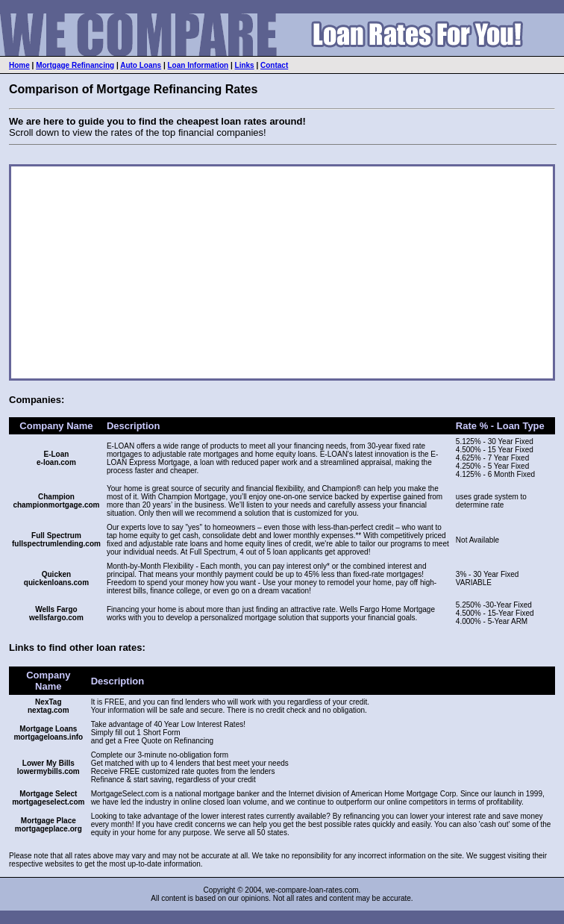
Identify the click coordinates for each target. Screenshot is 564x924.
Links (245, 65)
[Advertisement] (189, 272)
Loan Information (198, 65)
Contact (274, 65)
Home (19, 65)
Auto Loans (141, 65)
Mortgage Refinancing (75, 65)
